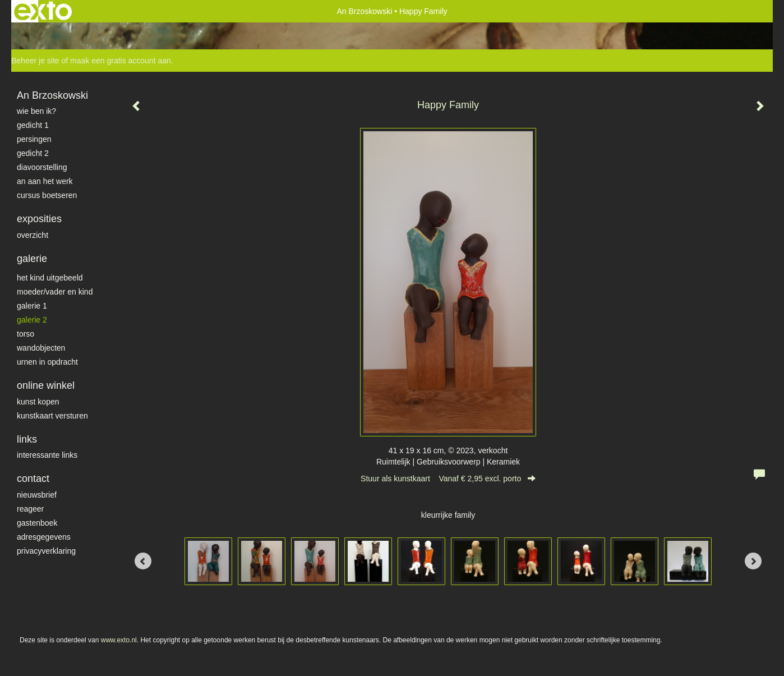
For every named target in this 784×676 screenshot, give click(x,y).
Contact (33, 479)
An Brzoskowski (364, 11)
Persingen (34, 139)
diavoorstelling (42, 167)
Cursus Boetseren (47, 195)
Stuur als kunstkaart (448, 479)
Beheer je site (35, 61)
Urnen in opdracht (47, 362)
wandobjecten (41, 348)
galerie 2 (32, 320)
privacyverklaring (46, 551)
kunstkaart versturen (52, 416)
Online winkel (46, 385)
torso (26, 334)
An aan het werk (45, 181)
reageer (30, 509)
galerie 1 (32, 306)
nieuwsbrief (37, 495)
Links (27, 439)
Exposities (39, 219)
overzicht (33, 235)
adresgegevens (44, 537)
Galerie (32, 259)
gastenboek (37, 523)
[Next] (753, 561)
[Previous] (143, 561)
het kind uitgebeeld (50, 278)
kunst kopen (38, 402)
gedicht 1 (33, 125)
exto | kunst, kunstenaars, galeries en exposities (43, 11)
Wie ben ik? (36, 111)
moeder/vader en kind (55, 292)
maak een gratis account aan (121, 61)
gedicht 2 (33, 153)
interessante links (47, 455)
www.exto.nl (119, 640)
